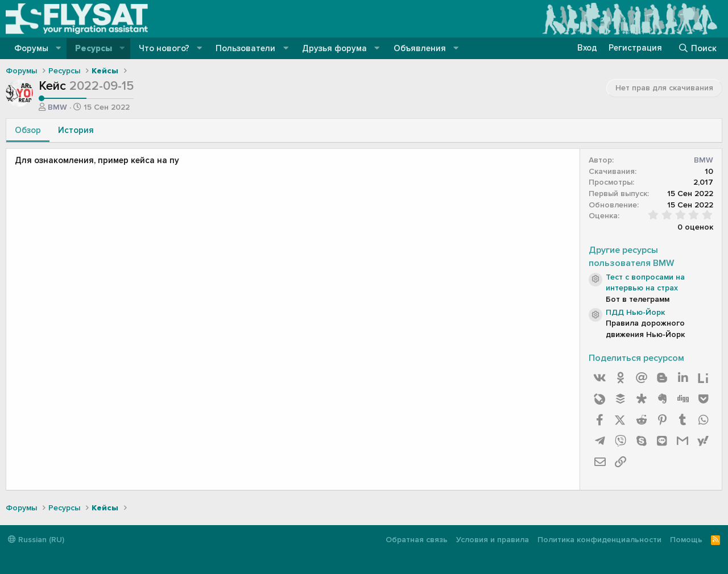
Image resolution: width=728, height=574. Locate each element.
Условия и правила (493, 540)
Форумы (31, 48)
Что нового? (164, 48)
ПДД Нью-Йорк (635, 312)
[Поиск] (697, 48)
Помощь (686, 540)
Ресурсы (94, 48)
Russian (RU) (36, 540)
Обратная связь (417, 540)
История (76, 130)
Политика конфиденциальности (599, 540)
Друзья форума (334, 48)
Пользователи (245, 48)
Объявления (420, 48)
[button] (59, 49)
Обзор (28, 130)
